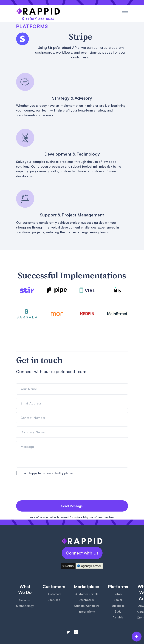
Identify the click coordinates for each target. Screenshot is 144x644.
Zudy (118, 612)
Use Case (54, 600)
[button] (125, 11)
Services (25, 600)
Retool (118, 594)
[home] (38, 11)
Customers (54, 594)
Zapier (118, 600)
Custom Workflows (87, 606)
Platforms (32, 26)
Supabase (118, 606)
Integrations (87, 612)
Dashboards (87, 600)
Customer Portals (87, 594)
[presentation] (43, 489)
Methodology (25, 606)
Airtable (118, 617)
